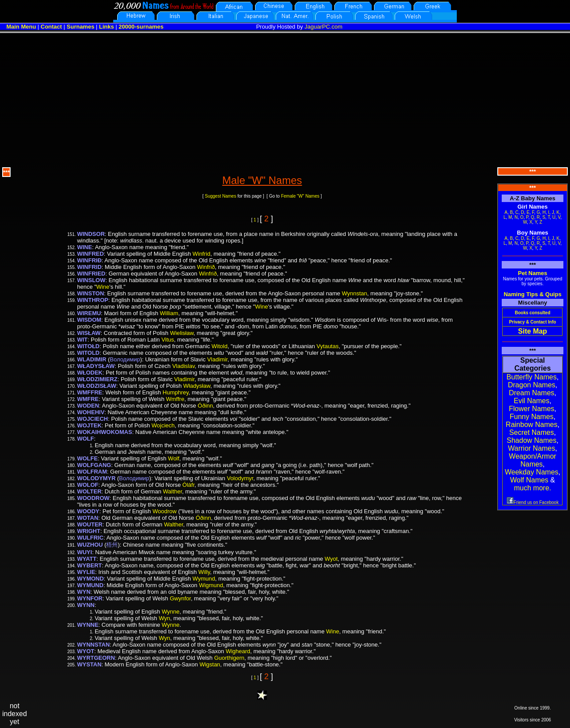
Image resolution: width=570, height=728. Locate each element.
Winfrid (201, 254)
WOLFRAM (92, 472)
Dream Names (531, 393)
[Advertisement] (285, 99)
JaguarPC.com (323, 27)
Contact (51, 27)
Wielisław (182, 333)
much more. (533, 488)
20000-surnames (141, 27)
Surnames (80, 27)
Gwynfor (180, 598)
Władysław (197, 386)
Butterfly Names (532, 377)
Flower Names (531, 409)
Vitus (168, 340)
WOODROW (93, 498)
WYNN (86, 605)
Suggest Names (220, 196)
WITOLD (88, 353)
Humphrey (176, 392)
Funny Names (532, 417)
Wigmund (211, 585)
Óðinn (205, 406)
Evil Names (531, 401)
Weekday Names (532, 472)
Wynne (170, 612)
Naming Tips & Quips (532, 294)
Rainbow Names (531, 425)
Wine (103, 287)
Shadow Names (531, 440)
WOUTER (90, 524)
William (169, 313)
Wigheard (238, 651)
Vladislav (183, 366)
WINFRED (91, 254)
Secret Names (531, 432)
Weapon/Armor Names (532, 460)
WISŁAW (89, 333)
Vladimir (217, 359)
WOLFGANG (94, 465)
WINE (85, 247)
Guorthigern (229, 658)
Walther (173, 491)
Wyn (164, 618)
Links (107, 27)
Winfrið (206, 267)
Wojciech (163, 425)
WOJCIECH (93, 419)
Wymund (204, 579)
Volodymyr (240, 478)
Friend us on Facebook (533, 502)
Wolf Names (529, 480)
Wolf (174, 458)
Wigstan (210, 664)
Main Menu (21, 27)
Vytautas (328, 346)
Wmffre (175, 399)
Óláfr (188, 485)
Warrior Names (531, 448)
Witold (219, 346)
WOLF (85, 439)
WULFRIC (90, 538)
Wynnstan (355, 293)
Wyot (331, 559)
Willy (204, 572)
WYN (84, 592)
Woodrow (165, 511)
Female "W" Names (300, 196)
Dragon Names (532, 385)
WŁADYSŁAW (96, 366)
